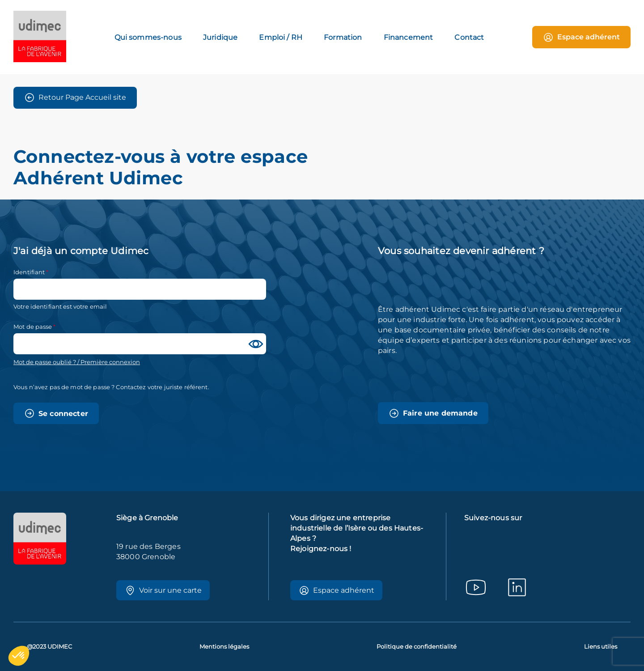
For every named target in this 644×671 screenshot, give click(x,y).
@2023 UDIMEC (49, 647)
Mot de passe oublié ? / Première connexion (77, 362)
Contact (469, 37)
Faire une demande (433, 413)
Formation (343, 37)
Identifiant (29, 272)
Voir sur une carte (163, 590)
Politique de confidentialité (417, 647)
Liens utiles (601, 647)
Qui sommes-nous (148, 37)
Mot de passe (33, 327)
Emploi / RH (281, 37)
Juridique (220, 37)
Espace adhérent (581, 37)
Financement (409, 37)
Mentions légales (224, 647)
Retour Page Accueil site (75, 98)
